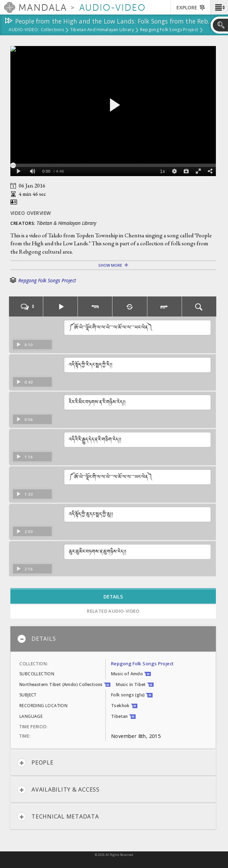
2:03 (24, 532)
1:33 (24, 494)
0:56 (24, 419)
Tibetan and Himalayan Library (102, 30)
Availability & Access (58, 790)
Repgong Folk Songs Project (169, 30)
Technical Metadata (58, 817)
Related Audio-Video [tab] (113, 611)
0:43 (24, 382)
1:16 (24, 457)
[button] (219, 7)
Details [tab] (113, 597)
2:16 (24, 569)
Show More (110, 265)
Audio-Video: (24, 30)
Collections (52, 30)
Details (37, 639)
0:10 (24, 345)
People (35, 763)
